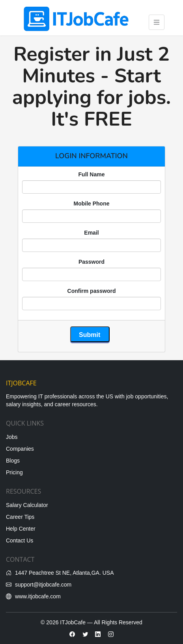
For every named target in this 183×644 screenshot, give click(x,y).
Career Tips (20, 517)
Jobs (12, 437)
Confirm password (92, 291)
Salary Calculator (27, 505)
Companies (20, 449)
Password (91, 262)
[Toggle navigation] (157, 22)
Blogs (13, 461)
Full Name (92, 174)
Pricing (14, 472)
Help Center (21, 529)
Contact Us (20, 540)
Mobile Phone (92, 204)
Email (91, 233)
